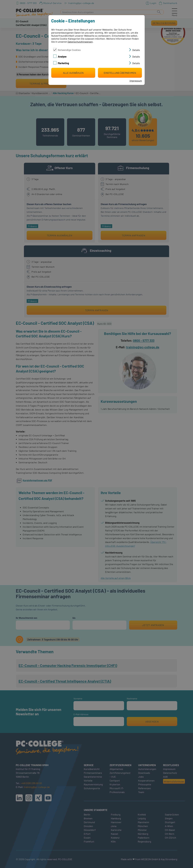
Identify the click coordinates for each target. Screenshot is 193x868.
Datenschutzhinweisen (80, 42)
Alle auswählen (73, 73)
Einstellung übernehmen (120, 73)
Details (136, 50)
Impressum (136, 81)
